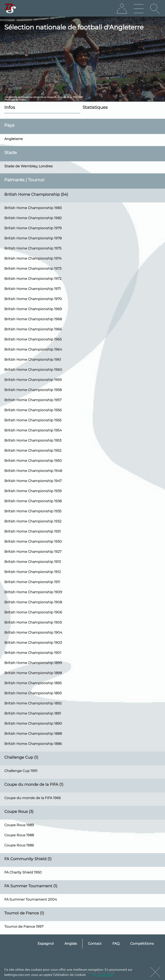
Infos (10, 107)
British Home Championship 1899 (33, 663)
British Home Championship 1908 (33, 602)
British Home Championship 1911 (32, 582)
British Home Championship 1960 (33, 370)
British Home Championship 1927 (33, 552)
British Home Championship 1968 (33, 319)
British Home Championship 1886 (33, 744)
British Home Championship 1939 (33, 491)
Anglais (71, 944)
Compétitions (142, 944)
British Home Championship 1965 (33, 339)
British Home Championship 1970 (33, 299)
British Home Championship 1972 (33, 279)
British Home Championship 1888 (33, 734)
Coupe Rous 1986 (19, 845)
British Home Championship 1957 (33, 400)
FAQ (116, 944)
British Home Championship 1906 (33, 612)
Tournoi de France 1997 (24, 927)
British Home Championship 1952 (33, 451)
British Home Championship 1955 (33, 420)
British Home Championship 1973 (33, 269)
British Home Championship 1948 (33, 471)
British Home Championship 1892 (33, 703)
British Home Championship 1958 (33, 390)
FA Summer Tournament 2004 (31, 899)
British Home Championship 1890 (33, 723)
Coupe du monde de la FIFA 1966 (33, 798)
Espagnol (46, 944)
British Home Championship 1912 (33, 572)
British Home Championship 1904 (33, 633)
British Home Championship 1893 (33, 693)
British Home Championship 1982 (33, 218)
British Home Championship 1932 (33, 521)
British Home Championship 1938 (33, 501)
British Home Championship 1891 (33, 713)
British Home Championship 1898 (33, 673)
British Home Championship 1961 (33, 360)
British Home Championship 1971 (33, 289)
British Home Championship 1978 (33, 238)
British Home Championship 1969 (33, 309)
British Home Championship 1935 (33, 511)
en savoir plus (103, 974)
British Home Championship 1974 (33, 258)
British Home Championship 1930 (33, 542)
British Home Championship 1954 (33, 430)
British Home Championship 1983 (33, 208)
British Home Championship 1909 (33, 592)
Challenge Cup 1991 (21, 771)
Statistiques (95, 107)
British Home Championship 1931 (33, 531)
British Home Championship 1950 (33, 461)
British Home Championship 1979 (33, 228)
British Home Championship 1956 (33, 410)
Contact (95, 944)
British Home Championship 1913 (33, 562)
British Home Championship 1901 (33, 653)
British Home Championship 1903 (33, 643)
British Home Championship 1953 (33, 440)
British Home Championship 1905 (33, 622)
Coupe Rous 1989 (19, 825)
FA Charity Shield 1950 (23, 872)
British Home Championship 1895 (33, 683)
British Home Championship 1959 (33, 380)
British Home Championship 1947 (33, 481)
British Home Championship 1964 (33, 349)
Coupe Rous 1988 (19, 835)
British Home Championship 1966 (33, 329)
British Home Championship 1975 (33, 248)
